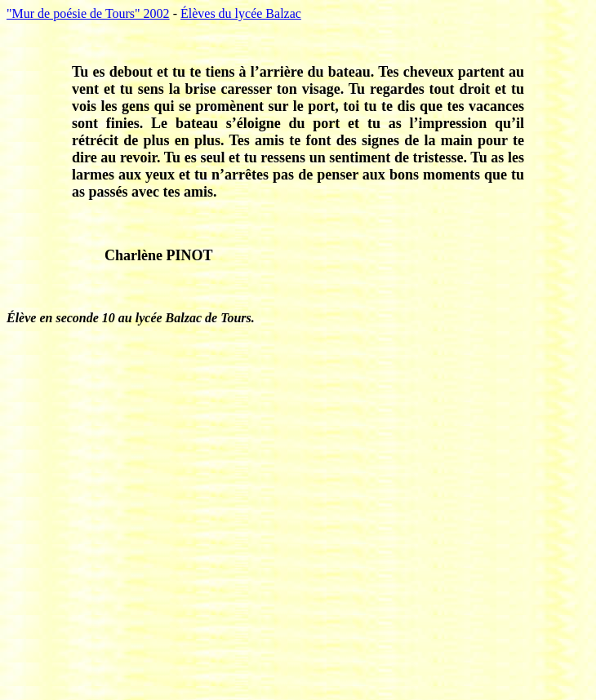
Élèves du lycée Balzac (241, 13)
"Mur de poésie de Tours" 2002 (88, 13)
